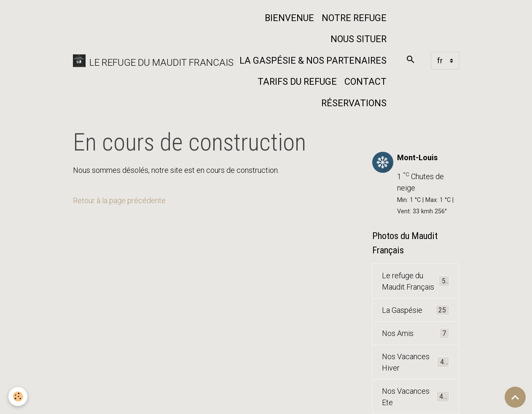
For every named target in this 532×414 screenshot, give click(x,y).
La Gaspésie (416, 310)
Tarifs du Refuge (297, 82)
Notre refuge (354, 18)
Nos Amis (416, 333)
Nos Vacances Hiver (416, 362)
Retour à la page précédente (119, 200)
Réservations (354, 103)
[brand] (147, 61)
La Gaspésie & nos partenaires (313, 60)
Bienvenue (289, 18)
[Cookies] (18, 397)
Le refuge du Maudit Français (416, 281)
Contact (365, 82)
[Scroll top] (515, 397)
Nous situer (359, 39)
